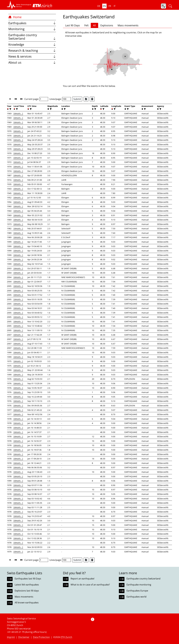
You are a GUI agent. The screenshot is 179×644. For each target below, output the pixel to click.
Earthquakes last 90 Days (28, 579)
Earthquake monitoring (139, 585)
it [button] (115, 6)
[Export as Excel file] (86, 99)
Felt (86, 25)
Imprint (11, 637)
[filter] (10, 109)
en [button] (104, 6)
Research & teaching (32, 50)
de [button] (99, 6)
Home (15, 17)
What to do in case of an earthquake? (90, 585)
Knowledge (32, 44)
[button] (19, 5)
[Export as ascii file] (92, 99)
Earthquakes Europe (137, 591)
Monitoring (32, 29)
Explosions (107, 25)
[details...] (18, 114)
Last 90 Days (73, 25)
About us (32, 62)
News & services (32, 56)
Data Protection (41, 637)
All (94, 25)
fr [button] (110, 6)
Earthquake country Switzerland (32, 37)
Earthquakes (32, 23)
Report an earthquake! (83, 579)
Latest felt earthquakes (27, 585)
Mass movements (128, 25)
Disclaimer (24, 637)
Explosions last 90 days (27, 591)
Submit (77, 99)
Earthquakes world (136, 597)
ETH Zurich (66, 637)
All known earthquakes (27, 603)
